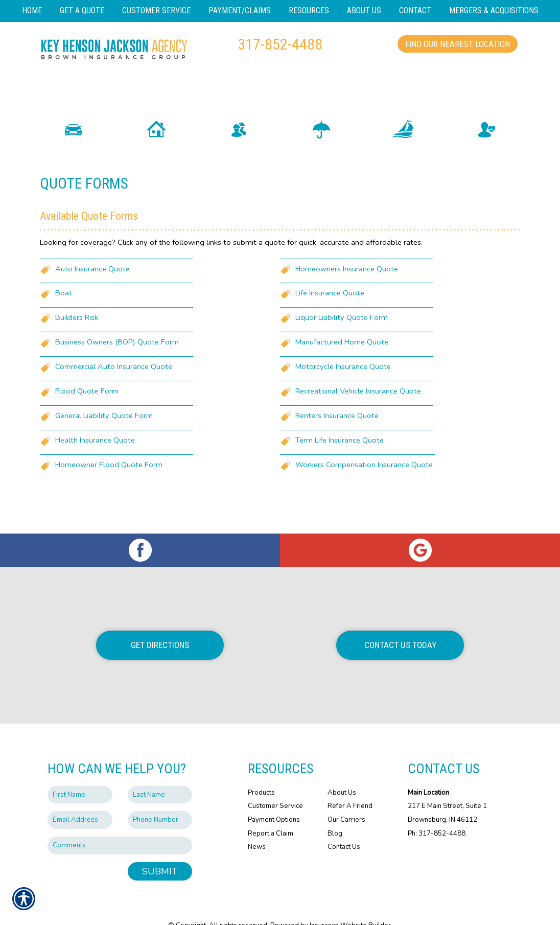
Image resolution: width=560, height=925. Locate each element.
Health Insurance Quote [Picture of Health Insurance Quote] (95, 459)
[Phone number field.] (160, 800)
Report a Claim (271, 813)
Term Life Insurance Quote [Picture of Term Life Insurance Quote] (340, 459)
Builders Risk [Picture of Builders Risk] (77, 337)
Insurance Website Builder (350, 906)
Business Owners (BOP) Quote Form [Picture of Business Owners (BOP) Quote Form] (117, 361)
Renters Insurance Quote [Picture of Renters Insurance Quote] (337, 435)
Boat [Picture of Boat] (64, 312)
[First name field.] (80, 774)
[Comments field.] (120, 825)
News (257, 827)
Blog (335, 813)
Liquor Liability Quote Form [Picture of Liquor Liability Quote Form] (342, 337)
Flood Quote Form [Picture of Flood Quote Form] (87, 410)
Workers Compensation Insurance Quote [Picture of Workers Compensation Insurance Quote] (364, 484)
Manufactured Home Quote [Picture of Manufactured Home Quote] (342, 361)
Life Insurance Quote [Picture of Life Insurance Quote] (330, 312)
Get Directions (160, 625)
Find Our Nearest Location (458, 44)
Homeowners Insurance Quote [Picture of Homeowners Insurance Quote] (347, 288)
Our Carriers (346, 799)
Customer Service (275, 786)
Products (261, 772)
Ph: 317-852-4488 (437, 813)
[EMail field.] (80, 800)
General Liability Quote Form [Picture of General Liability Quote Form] (104, 435)
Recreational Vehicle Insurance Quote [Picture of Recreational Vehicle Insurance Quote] (358, 410)
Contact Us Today (400, 625)
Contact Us (344, 827)
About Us (342, 772)
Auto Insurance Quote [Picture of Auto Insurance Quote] (92, 288)
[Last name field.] (160, 774)
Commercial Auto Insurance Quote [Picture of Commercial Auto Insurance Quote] (114, 386)
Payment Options (274, 799)
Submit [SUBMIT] (160, 851)
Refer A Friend (350, 786)
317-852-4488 (280, 44)
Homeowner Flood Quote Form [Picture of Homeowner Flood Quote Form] (109, 484)
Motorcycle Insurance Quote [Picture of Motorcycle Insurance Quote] (343, 386)
